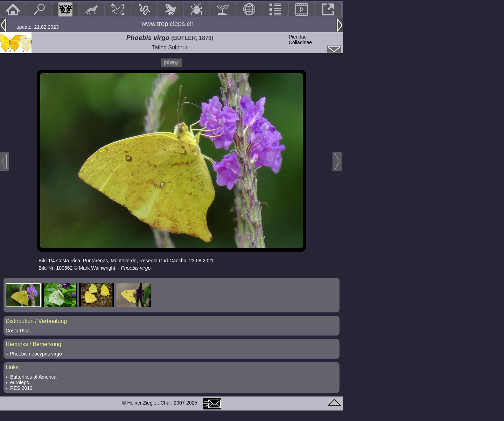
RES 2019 (21, 388)
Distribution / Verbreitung (36, 321)
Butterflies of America (33, 377)
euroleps (20, 382)
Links (12, 367)
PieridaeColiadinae (300, 40)
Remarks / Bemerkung (33, 344)
